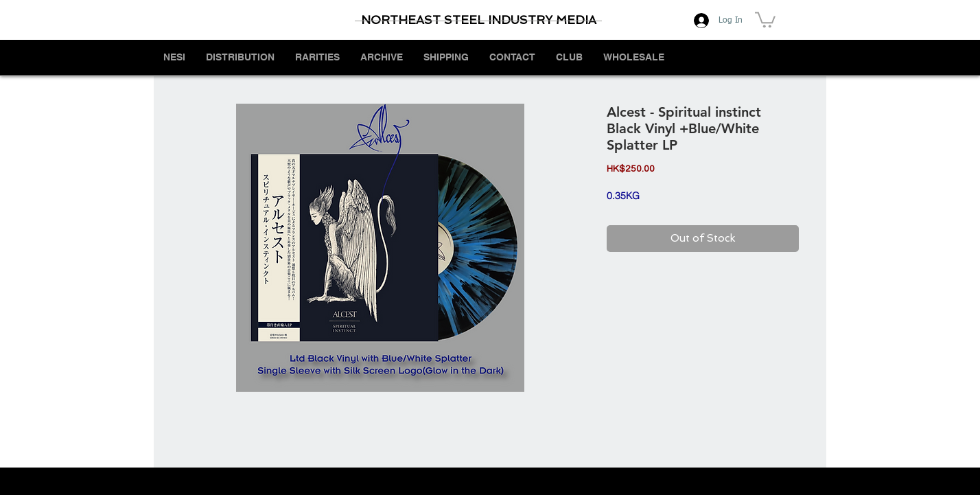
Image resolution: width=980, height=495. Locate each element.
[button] (765, 19)
